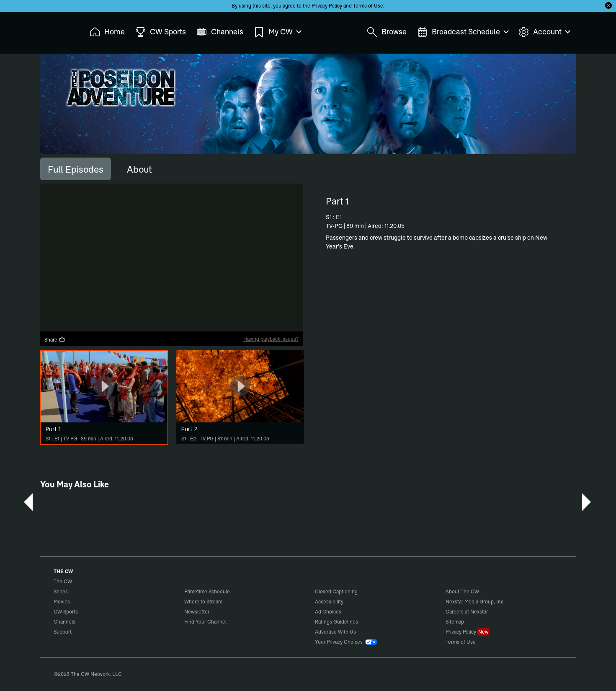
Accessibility (329, 602)
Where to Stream (203, 602)
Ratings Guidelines (336, 622)
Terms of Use (368, 6)
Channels (64, 622)
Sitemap (455, 622)
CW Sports (66, 612)
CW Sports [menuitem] (161, 32)
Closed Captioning (336, 591)
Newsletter (197, 612)
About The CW (462, 591)
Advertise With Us (335, 632)
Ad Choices (328, 612)
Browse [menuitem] (387, 32)
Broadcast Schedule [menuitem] (463, 32)
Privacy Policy (327, 6)
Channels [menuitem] (220, 32)
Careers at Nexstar (467, 612)
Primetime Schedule (207, 591)
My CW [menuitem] (277, 32)
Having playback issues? (271, 339)
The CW (57, 30)
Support (63, 632)
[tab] (76, 169)
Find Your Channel (205, 622)
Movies (62, 602)
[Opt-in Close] (608, 5)
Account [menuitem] (544, 32)
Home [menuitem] (107, 32)
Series (61, 591)
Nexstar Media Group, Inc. (475, 602)
